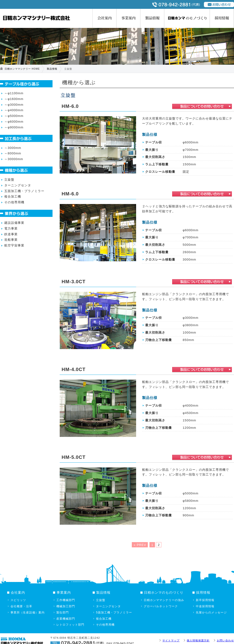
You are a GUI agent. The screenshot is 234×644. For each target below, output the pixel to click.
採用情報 (222, 18)
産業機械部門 (66, 619)
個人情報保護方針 (198, 640)
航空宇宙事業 (14, 245)
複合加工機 (13, 196)
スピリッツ (18, 600)
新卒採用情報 (205, 600)
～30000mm (14, 159)
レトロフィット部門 (70, 625)
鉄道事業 (11, 234)
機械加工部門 (66, 606)
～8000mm (13, 153)
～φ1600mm (14, 99)
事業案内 (128, 18)
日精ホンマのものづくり (187, 18)
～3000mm (13, 148)
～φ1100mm (14, 93)
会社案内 (105, 18)
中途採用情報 (205, 606)
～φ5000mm (14, 116)
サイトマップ (171, 640)
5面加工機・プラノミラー (114, 613)
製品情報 (152, 18)
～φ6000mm (14, 122)
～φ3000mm (14, 105)
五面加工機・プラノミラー (24, 191)
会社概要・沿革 (21, 606)
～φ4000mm (14, 110)
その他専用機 (14, 202)
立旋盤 (9, 180)
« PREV (140, 545)
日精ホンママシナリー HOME (22, 69)
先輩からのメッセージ (211, 613)
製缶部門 (63, 613)
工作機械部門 (66, 600)
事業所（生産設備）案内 (28, 613)
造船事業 (11, 240)
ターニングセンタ (18, 185)
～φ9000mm (14, 127)
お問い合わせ (225, 640)
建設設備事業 (14, 223)
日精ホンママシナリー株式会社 (36, 18)
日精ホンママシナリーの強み (164, 600)
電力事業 (11, 228)
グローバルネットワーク (161, 606)
